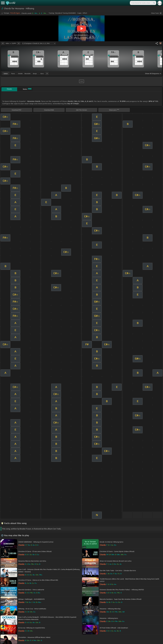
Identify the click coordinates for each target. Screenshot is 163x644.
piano (13, 74)
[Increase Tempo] (19, 43)
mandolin (28, 74)
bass (42, 74)
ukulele (20, 74)
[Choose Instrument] (47, 73)
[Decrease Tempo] (3, 43)
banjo (35, 74)
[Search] (154, 3)
